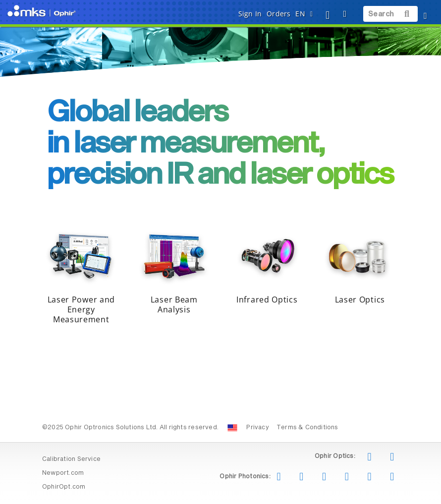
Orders (278, 14)
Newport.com (63, 473)
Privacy (257, 428)
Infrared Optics (267, 300)
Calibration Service (71, 459)
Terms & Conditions (307, 428)
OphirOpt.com (64, 487)
